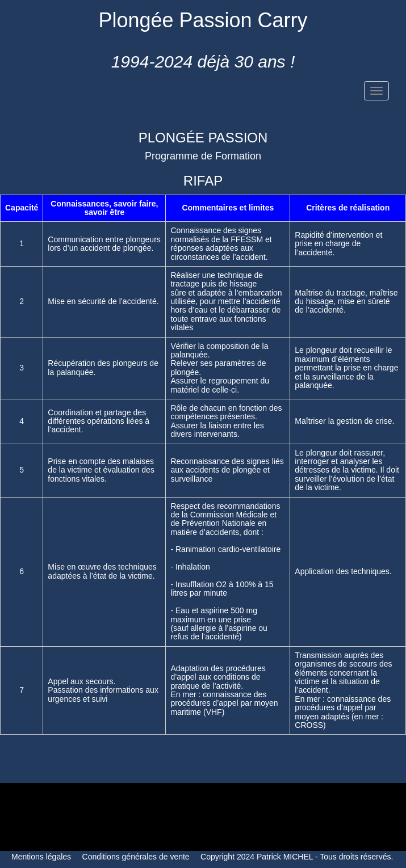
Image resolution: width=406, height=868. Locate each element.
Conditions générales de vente (136, 857)
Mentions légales (41, 857)
